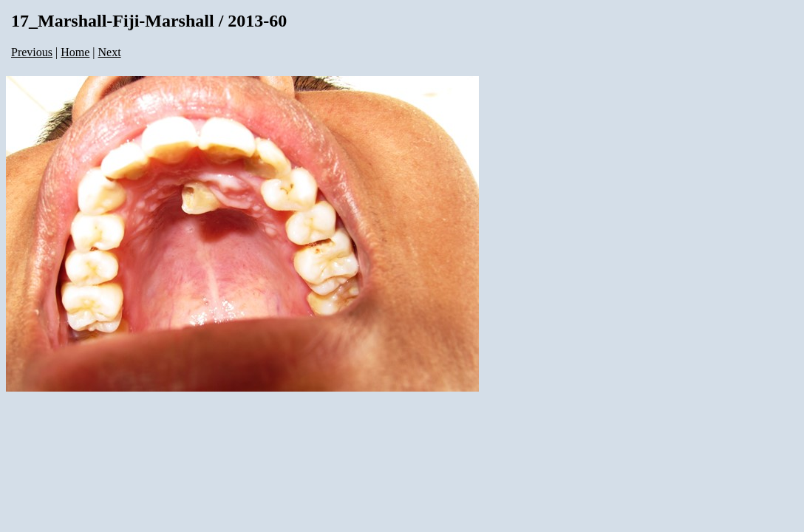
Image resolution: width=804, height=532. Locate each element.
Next (110, 52)
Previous (32, 52)
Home (75, 52)
